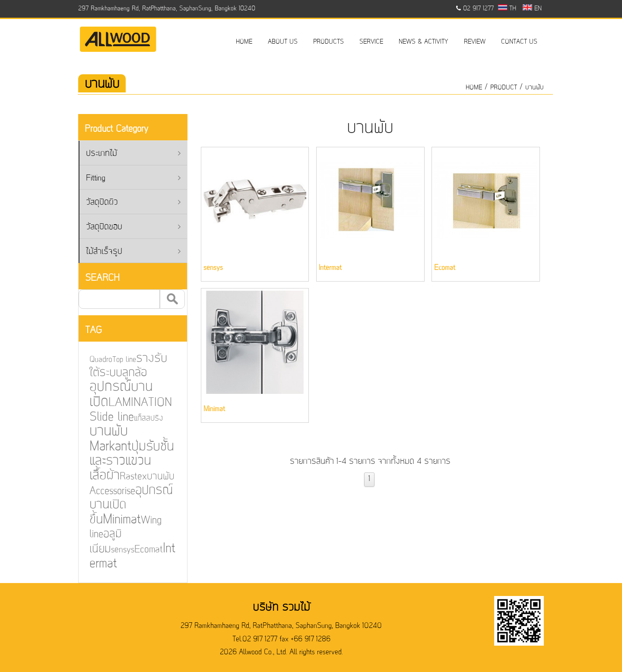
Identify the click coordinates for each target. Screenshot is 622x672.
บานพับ (535, 88)
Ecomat (142, 548)
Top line (118, 361)
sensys (116, 548)
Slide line (106, 418)
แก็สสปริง (142, 419)
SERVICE (371, 42)
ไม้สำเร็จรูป (133, 252)
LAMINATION (134, 404)
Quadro (95, 361)
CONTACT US (519, 42)
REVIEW (475, 42)
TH (507, 9)
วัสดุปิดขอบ (133, 227)
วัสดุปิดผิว (133, 203)
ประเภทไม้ (133, 154)
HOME (244, 42)
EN (532, 9)
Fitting (133, 179)
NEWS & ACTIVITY (424, 42)
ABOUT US (283, 42)
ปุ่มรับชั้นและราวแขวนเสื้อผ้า (125, 461)
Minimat (116, 519)
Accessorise (106, 491)
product (504, 88)
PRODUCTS (328, 42)
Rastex (127, 477)
